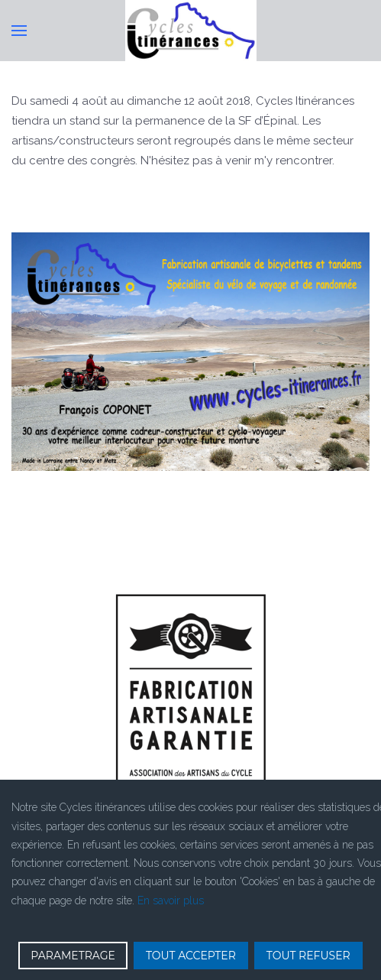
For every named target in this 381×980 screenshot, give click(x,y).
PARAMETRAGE (73, 956)
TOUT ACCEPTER (191, 956)
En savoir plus (171, 900)
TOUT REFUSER (308, 956)
